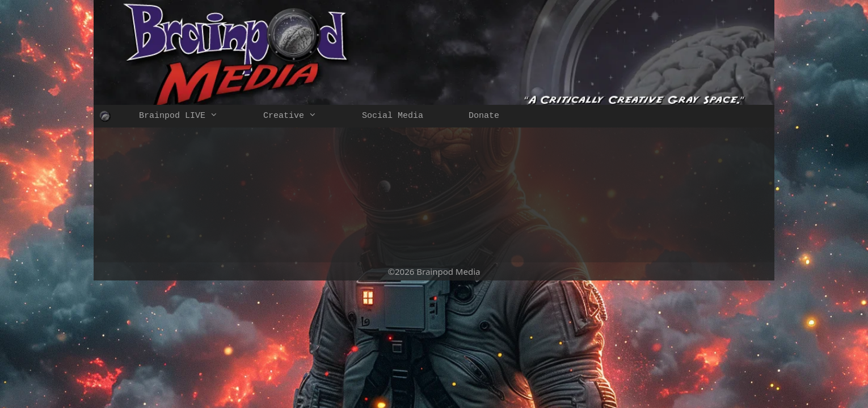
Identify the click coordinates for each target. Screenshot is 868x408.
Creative (301, 116)
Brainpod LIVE (190, 116)
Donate (484, 116)
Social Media (393, 116)
